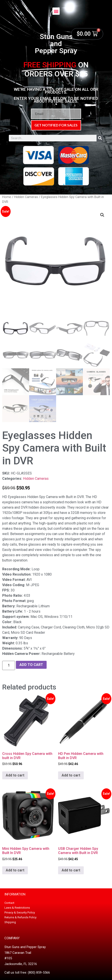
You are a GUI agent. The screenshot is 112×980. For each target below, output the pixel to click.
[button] (56, 11)
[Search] (100, 138)
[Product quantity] (9, 665)
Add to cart (31, 665)
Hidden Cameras (26, 197)
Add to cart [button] (15, 775)
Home (7, 197)
